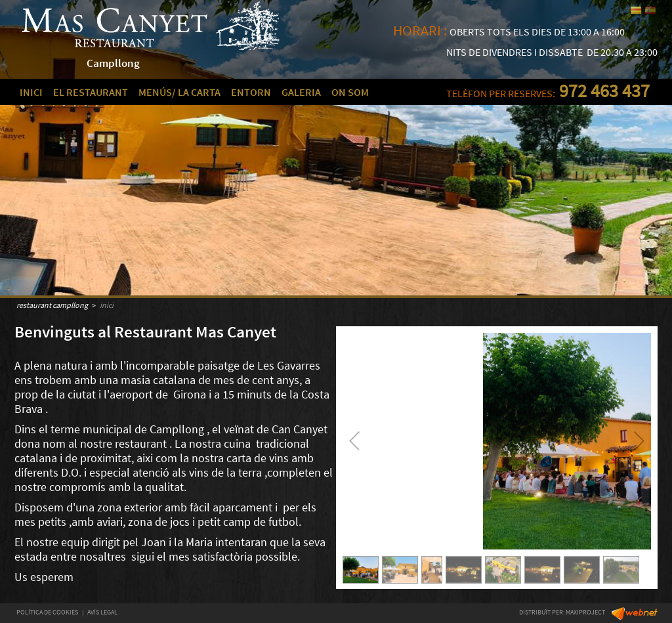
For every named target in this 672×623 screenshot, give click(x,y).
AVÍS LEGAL (102, 612)
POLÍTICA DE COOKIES (47, 612)
